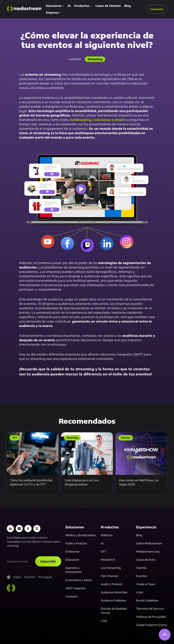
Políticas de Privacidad (151, 617)
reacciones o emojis (109, 120)
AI (102, 543)
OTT (104, 552)
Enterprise (72, 552)
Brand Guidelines (147, 600)
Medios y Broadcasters (81, 535)
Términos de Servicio (150, 609)
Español (30, 577)
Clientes (141, 568)
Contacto (72, 596)
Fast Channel (109, 576)
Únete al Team (146, 584)
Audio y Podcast (112, 584)
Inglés (17, 577)
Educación (72, 560)
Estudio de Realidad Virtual (114, 611)
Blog (128, 6)
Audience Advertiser (114, 592)
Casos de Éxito (146, 560)
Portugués (45, 577)
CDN (104, 621)
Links (140, 592)
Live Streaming (111, 568)
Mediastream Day (148, 552)
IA (69, 6)
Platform (107, 535)
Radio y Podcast (76, 543)
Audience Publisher (113, 600)
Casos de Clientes (108, 6)
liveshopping (81, 120)
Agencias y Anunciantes (74, 570)
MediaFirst (108, 560)
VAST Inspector (76, 588)
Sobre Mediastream (149, 543)
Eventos (142, 576)
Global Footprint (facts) (152, 625)
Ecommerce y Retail (79, 580)
